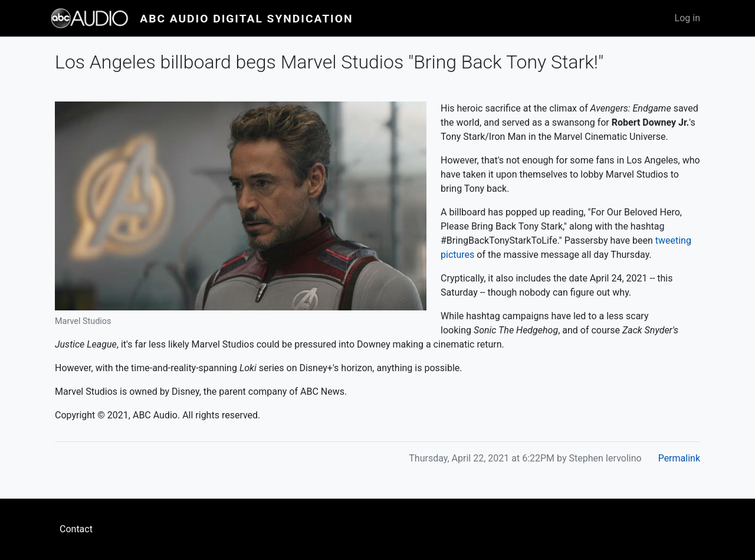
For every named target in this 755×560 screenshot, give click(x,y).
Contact (76, 529)
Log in (687, 18)
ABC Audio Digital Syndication (246, 19)
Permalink (679, 458)
